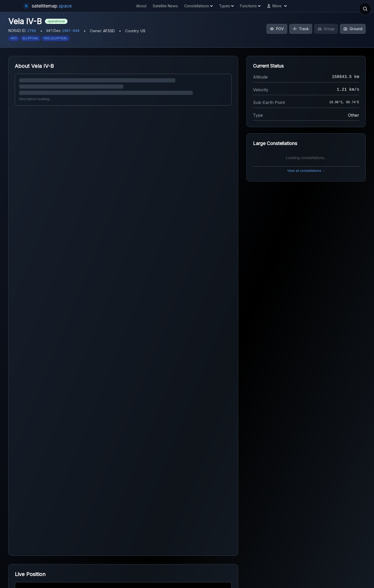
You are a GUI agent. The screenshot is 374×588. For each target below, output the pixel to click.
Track (301, 29)
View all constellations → (306, 171)
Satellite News (165, 6)
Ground (353, 29)
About (141, 6)
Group (326, 29)
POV (277, 29)
